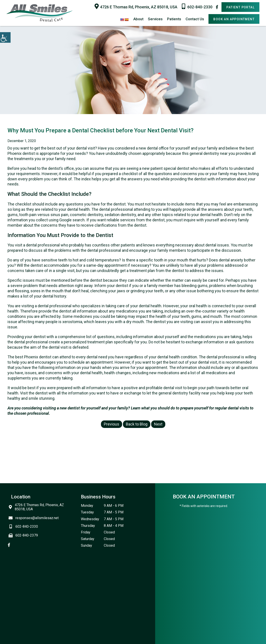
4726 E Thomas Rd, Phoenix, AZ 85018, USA (136, 6)
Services (155, 19)
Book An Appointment (234, 19)
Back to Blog (137, 424)
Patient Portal (240, 7)
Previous (112, 424)
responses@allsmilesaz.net (35, 518)
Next (158, 424)
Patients (174, 19)
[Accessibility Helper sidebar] (5, 37)
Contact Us (195, 19)
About (138, 19)
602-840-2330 (197, 6)
